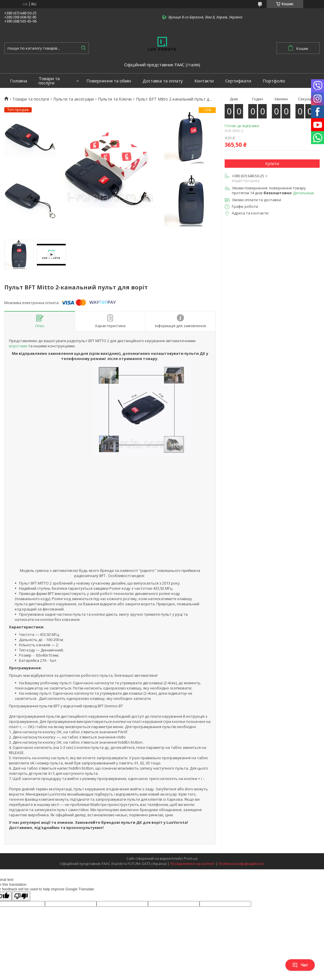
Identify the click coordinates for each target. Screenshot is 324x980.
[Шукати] (83, 48)
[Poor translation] (21, 896)
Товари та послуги (49, 81)
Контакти (204, 81)
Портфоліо (274, 81)
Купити (272, 164)
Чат (300, 965)
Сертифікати (238, 81)
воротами (18, 346)
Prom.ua (191, 859)
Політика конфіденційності (241, 864)
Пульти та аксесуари (74, 99)
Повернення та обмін (109, 81)
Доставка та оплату (163, 81)
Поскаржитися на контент (192, 864)
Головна (19, 81)
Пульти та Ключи (115, 99)
